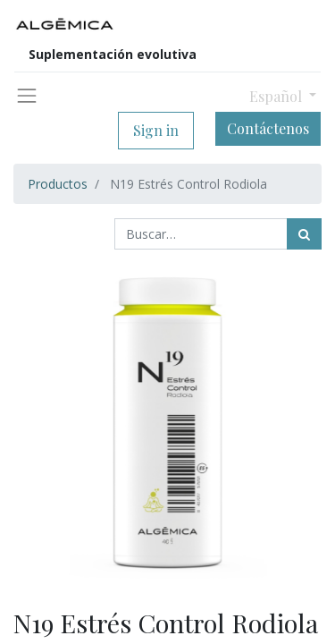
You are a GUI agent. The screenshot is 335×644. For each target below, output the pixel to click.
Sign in (156, 130)
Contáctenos (268, 128)
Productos (58, 184)
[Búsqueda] (304, 234)
